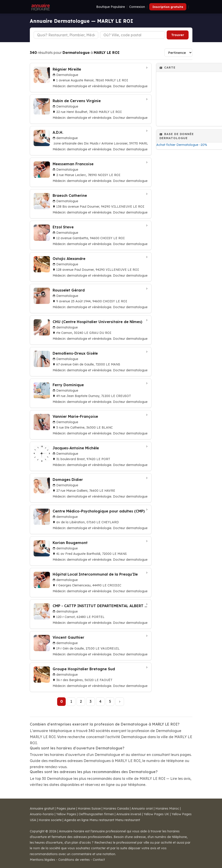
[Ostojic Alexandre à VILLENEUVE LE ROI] (91, 267)
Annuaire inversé (129, 814)
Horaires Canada (116, 808)
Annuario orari (142, 808)
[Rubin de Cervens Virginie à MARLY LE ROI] (91, 109)
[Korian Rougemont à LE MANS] (91, 551)
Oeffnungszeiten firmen (96, 814)
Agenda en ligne (76, 820)
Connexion (137, 7)
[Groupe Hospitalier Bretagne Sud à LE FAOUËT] (91, 677)
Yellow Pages (66, 814)
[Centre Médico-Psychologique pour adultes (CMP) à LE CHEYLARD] (91, 519)
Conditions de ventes (74, 860)
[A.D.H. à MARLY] (91, 141)
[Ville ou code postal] (132, 35)
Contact (99, 860)
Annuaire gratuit (42, 808)
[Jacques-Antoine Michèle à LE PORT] (91, 456)
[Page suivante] (120, 702)
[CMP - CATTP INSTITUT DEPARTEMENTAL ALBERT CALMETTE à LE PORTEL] (91, 614)
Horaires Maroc (167, 808)
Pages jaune (66, 808)
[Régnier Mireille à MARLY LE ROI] (91, 78)
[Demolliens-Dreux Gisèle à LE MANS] (91, 362)
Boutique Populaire (111, 7)
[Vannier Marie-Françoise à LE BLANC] (91, 425)
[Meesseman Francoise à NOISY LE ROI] (91, 172)
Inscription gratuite (168, 7)
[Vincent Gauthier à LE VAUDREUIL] (91, 646)
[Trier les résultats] (178, 53)
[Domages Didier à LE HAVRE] (91, 488)
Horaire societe (50, 820)
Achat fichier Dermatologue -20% (182, 145)
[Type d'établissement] (66, 35)
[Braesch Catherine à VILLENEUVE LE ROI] (91, 204)
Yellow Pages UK (156, 814)
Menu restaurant (102, 820)
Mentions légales (42, 860)
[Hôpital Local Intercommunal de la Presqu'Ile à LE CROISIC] (91, 583)
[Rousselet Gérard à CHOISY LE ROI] (91, 299)
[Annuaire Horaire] (40, 7)
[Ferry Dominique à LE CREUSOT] (91, 393)
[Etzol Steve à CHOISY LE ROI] (91, 235)
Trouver (178, 35)
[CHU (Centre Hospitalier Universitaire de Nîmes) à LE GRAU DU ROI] (91, 330)
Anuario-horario (42, 814)
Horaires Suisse (89, 808)
